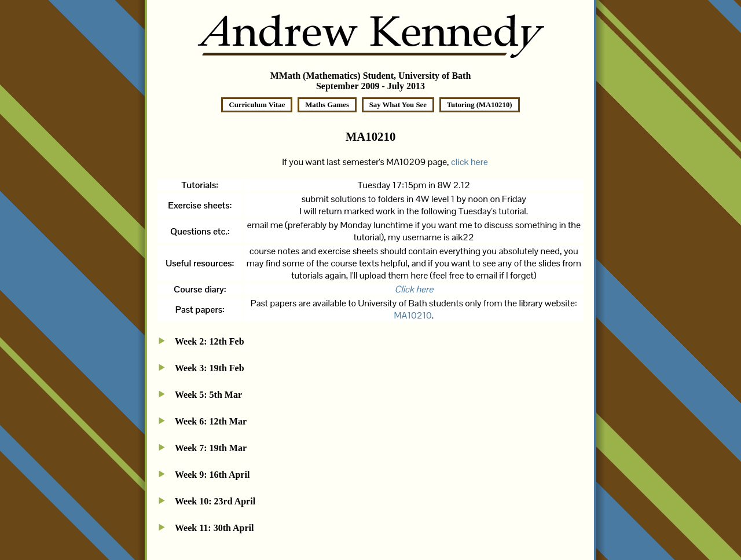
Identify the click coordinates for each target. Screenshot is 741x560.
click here (469, 162)
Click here (414, 289)
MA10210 (413, 315)
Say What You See (398, 105)
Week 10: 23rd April (215, 501)
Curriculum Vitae (257, 105)
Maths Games (327, 105)
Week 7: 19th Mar (211, 448)
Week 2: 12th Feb (210, 341)
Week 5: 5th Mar (208, 395)
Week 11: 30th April (214, 528)
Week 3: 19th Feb (210, 368)
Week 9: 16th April (212, 475)
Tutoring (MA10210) (480, 105)
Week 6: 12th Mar (211, 421)
